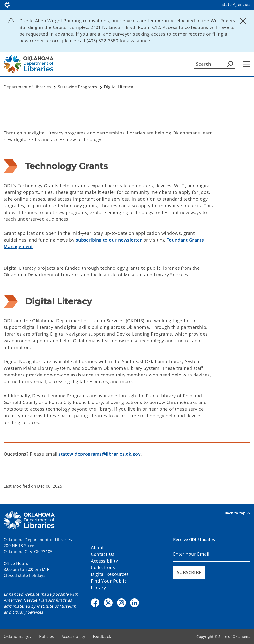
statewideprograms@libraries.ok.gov (99, 454)
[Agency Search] (230, 64)
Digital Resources (110, 574)
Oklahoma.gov (18, 636)
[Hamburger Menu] (246, 64)
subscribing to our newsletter (109, 240)
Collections (103, 567)
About (97, 547)
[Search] (215, 64)
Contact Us (103, 554)
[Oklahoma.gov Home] (7, 5)
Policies (47, 636)
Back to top (238, 513)
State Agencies (236, 4)
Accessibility (104, 561)
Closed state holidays (25, 575)
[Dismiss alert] (243, 21)
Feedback (102, 636)
